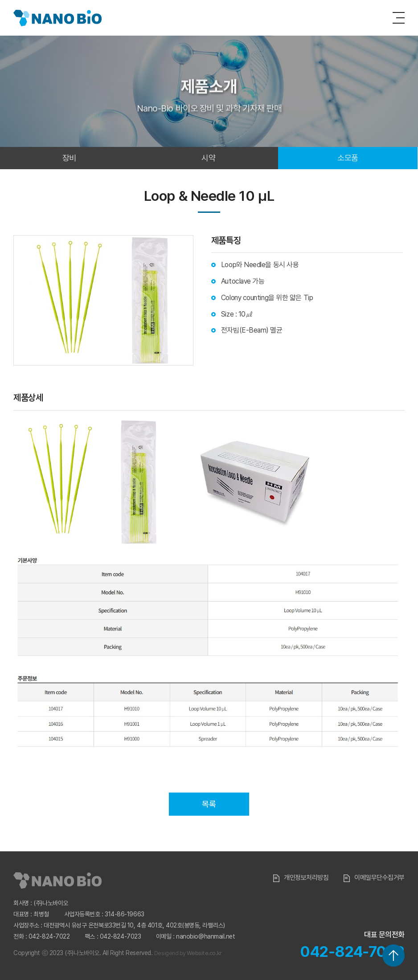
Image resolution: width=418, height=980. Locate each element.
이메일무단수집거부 (374, 878)
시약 (208, 158)
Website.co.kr (204, 953)
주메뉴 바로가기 (0, 0)
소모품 (348, 158)
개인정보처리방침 (301, 878)
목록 (209, 804)
